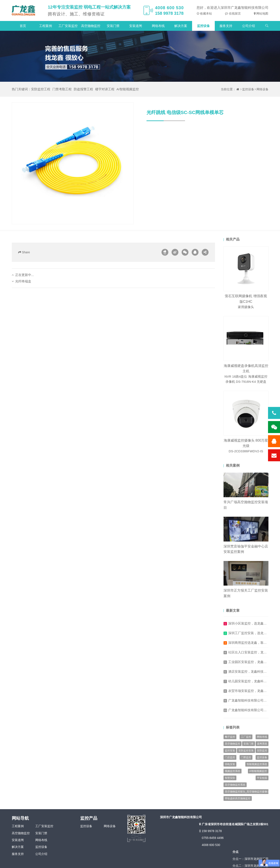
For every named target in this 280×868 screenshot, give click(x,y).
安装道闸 (136, 26)
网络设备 (262, 89)
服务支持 (226, 26)
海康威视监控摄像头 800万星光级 (246, 446)
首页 (23, 26)
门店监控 (230, 757)
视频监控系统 (233, 771)
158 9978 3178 (210, 831)
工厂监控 (246, 737)
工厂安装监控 (68, 26)
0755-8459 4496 (213, 838)
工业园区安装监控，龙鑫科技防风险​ (254, 662)
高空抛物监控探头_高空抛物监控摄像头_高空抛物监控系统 (247, 792)
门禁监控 (246, 757)
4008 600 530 (211, 845)
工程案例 (46, 26)
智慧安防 (230, 778)
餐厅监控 (230, 737)
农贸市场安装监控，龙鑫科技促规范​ (254, 691)
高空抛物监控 (91, 26)
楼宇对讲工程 (105, 89)
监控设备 (203, 26)
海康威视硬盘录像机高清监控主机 (246, 374)
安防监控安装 (246, 751)
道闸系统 (262, 744)
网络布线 (158, 26)
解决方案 (181, 26)
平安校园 (262, 778)
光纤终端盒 (23, 281)
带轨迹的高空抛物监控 (238, 798)
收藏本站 (206, 13)
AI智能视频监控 (128, 89)
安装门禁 (113, 26)
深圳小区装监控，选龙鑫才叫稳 (251, 623)
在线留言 (234, 13)
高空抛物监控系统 (235, 785)
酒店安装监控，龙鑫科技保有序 (251, 671)
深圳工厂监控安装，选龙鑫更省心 (252, 633)
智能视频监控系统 (257, 764)
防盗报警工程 (83, 89)
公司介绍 (249, 26)
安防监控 (262, 751)
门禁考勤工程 (62, 89)
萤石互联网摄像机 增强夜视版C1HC (246, 302)
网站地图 (262, 13)
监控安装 (230, 751)
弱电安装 (230, 764)
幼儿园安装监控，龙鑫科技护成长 (252, 681)
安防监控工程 (41, 89)
